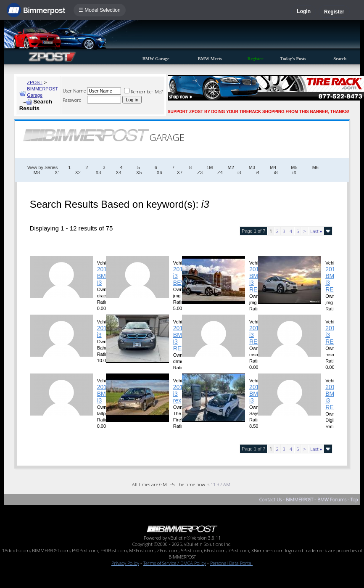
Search (340, 59)
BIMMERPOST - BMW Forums (316, 499)
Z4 (220, 172)
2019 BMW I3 (104, 394)
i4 (257, 172)
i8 (276, 172)
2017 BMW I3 (104, 276)
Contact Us (270, 499)
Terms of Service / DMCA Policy (175, 563)
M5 (294, 167)
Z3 (200, 172)
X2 (78, 172)
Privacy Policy (125, 563)
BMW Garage (156, 59)
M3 (252, 167)
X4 (118, 172)
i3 (239, 172)
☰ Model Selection (100, 10)
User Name (74, 91)
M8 (37, 172)
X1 (57, 172)
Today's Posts (293, 59)
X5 (139, 172)
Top (354, 499)
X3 (98, 172)
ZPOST (35, 82)
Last (316, 231)
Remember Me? (143, 91)
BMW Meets (210, 59)
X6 (159, 172)
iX (295, 172)
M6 (315, 167)
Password (72, 100)
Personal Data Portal (231, 563)
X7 (180, 172)
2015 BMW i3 (256, 394)
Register (334, 12)
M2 (231, 167)
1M (210, 167)
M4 (273, 167)
